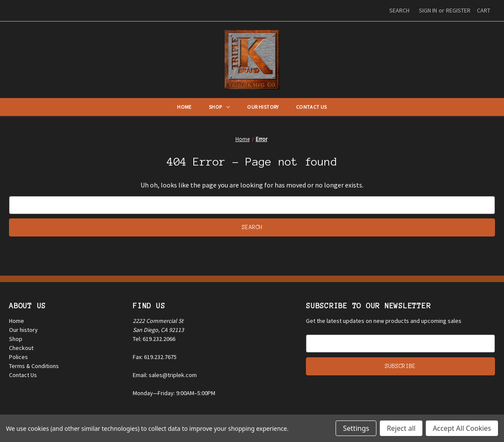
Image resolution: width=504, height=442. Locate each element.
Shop (220, 107)
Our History (263, 107)
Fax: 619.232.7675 (155, 357)
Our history (23, 330)
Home (184, 107)
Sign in (428, 10)
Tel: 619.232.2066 (154, 339)
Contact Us (312, 107)
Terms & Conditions (34, 366)
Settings (356, 428)
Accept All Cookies (462, 428)
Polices (18, 357)
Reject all (401, 428)
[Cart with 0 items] (484, 11)
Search (399, 10)
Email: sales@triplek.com (165, 375)
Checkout (21, 348)
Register (458, 10)
